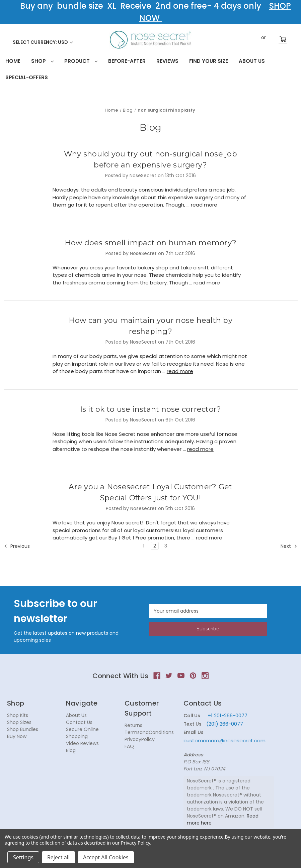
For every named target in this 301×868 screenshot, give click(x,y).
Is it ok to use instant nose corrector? (151, 409)
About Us (252, 61)
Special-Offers (27, 77)
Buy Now (17, 736)
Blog (71, 750)
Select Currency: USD (43, 42)
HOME (13, 61)
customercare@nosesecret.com (224, 740)
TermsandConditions (149, 732)
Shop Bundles (23, 729)
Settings (23, 857)
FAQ (129, 746)
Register (274, 39)
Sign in (253, 39)
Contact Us (79, 722)
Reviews (167, 61)
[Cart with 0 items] (283, 39)
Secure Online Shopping (82, 733)
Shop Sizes (19, 722)
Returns (133, 725)
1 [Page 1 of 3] (144, 546)
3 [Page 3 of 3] (166, 546)
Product (81, 61)
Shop (42, 61)
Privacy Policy (135, 843)
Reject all (58, 857)
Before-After (127, 61)
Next (289, 546)
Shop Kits (18, 715)
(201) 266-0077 (225, 724)
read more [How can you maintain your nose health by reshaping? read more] (180, 371)
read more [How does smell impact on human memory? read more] (207, 283)
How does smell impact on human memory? (151, 243)
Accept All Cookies (106, 857)
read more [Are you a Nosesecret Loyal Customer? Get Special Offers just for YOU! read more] (209, 538)
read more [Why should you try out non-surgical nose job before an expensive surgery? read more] (204, 205)
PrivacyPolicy (140, 739)
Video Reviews (82, 743)
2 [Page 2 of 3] (155, 546)
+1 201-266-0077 (228, 715)
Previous (17, 546)
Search (242, 39)
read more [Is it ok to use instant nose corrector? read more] (200, 449)
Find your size (209, 61)
